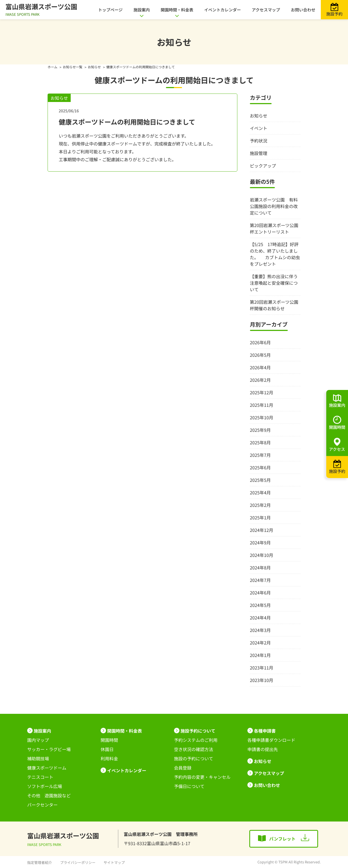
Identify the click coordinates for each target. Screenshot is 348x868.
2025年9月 (260, 430)
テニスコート (40, 777)
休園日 (107, 749)
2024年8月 (260, 568)
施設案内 (142, 10)
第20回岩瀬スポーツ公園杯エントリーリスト (274, 228)
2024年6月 (260, 593)
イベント (259, 128)
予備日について (189, 786)
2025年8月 (260, 442)
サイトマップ (114, 862)
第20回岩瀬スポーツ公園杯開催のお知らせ (274, 305)
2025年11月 (262, 405)
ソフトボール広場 (45, 786)
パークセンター (42, 805)
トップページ (110, 10)
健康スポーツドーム (47, 768)
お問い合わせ (303, 10)
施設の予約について (194, 758)
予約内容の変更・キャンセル (202, 777)
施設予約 (334, 14)
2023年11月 (262, 668)
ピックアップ (263, 166)
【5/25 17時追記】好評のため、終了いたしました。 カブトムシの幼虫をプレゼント (275, 254)
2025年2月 (260, 505)
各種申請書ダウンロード (271, 740)
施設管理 (259, 153)
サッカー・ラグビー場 (49, 749)
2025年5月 (260, 480)
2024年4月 (260, 618)
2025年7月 (260, 455)
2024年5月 (260, 605)
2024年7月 (260, 580)
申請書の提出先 (263, 749)
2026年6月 (260, 342)
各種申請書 (265, 731)
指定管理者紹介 (40, 862)
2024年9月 (260, 542)
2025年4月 (260, 492)
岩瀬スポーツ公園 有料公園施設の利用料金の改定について (274, 206)
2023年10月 (262, 680)
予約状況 (259, 141)
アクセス (337, 449)
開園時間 (109, 740)
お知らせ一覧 (73, 67)
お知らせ (94, 67)
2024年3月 (260, 630)
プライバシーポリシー (78, 862)
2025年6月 (260, 467)
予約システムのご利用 (196, 740)
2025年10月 (262, 417)
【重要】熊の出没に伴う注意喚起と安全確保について (274, 283)
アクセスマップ (266, 10)
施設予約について (198, 731)
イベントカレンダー (223, 10)
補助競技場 (38, 758)
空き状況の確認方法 (194, 749)
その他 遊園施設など (49, 795)
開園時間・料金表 (177, 10)
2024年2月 (260, 643)
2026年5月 (260, 355)
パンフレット (282, 839)
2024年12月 (262, 530)
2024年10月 (262, 555)
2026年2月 (260, 380)
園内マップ (38, 740)
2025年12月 (262, 392)
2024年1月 (260, 655)
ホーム (52, 67)
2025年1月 (260, 517)
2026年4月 (260, 367)
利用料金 (109, 758)
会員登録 (183, 768)
